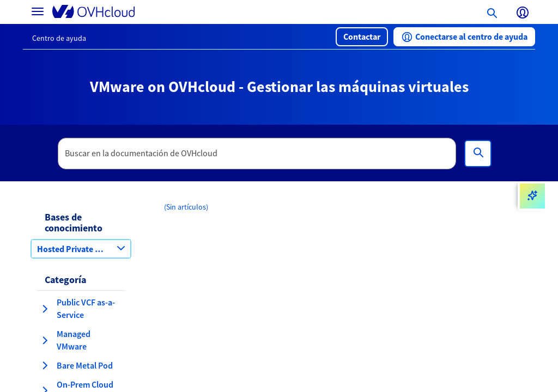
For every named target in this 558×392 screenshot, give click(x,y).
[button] (362, 37)
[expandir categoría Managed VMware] (45, 340)
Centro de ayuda (59, 38)
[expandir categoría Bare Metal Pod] (45, 365)
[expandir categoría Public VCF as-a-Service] (45, 309)
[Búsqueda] (478, 154)
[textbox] (257, 154)
